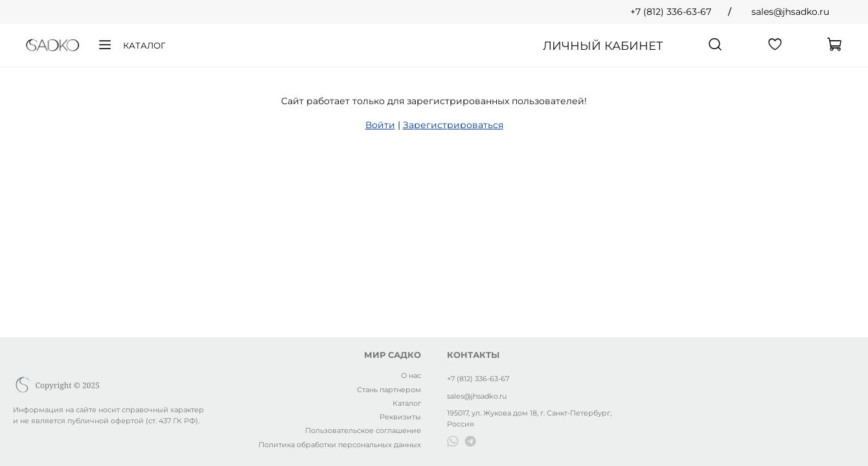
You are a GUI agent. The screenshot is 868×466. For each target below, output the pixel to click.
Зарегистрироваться (453, 125)
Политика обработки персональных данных (340, 445)
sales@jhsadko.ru (790, 12)
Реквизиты (400, 417)
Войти (380, 125)
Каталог (131, 45)
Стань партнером (389, 390)
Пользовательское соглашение (363, 430)
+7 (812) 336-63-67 (671, 12)
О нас (411, 375)
